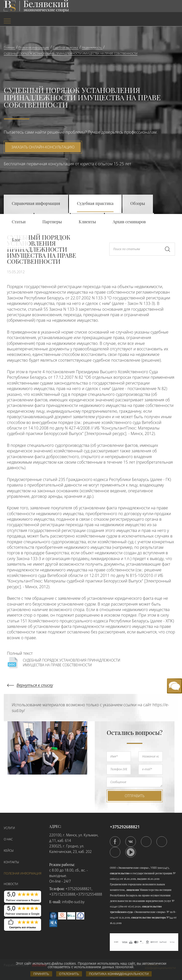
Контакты (11, 862)
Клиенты (87, 222)
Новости (11, 884)
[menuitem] (30, 21)
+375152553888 (62, 894)
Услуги (9, 828)
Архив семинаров (129, 222)
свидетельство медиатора (148, 917)
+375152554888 (89, 894)
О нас (8, 839)
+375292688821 (78, 889)
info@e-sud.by (73, 902)
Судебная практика (95, 203)
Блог (16, 240)
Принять (41, 974)
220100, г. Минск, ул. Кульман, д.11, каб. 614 (74, 838)
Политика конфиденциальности (119, 974)
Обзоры (138, 203)
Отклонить (69, 974)
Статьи (19, 222)
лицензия (133, 890)
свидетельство (120, 873)
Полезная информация (23, 873)
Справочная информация (36, 203)
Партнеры (52, 222)
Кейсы (9, 851)
